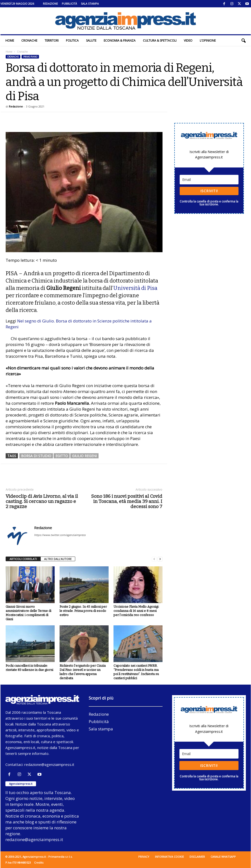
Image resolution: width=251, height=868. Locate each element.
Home (10, 41)
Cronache (29, 41)
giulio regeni (84, 456)
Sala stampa (90, 4)
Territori (52, 41)
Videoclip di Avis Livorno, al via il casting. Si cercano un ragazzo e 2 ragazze (42, 501)
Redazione (50, 4)
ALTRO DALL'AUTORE (58, 559)
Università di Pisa (135, 288)
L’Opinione (208, 41)
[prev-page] (154, 559)
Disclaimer (197, 857)
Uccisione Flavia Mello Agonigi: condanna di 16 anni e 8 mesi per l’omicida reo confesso (136, 611)
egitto (62, 456)
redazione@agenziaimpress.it (49, 764)
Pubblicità (69, 4)
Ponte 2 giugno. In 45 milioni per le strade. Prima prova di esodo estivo (83, 611)
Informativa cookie (169, 857)
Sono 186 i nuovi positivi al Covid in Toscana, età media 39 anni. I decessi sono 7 (127, 501)
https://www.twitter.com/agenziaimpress (60, 535)
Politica (72, 41)
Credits (39, 862)
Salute (91, 41)
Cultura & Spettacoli (160, 41)
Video (188, 41)
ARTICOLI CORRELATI (23, 559)
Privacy (144, 857)
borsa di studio (36, 456)
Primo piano (30, 57)
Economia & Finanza (120, 41)
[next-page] (160, 559)
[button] (243, 41)
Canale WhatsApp (223, 857)
